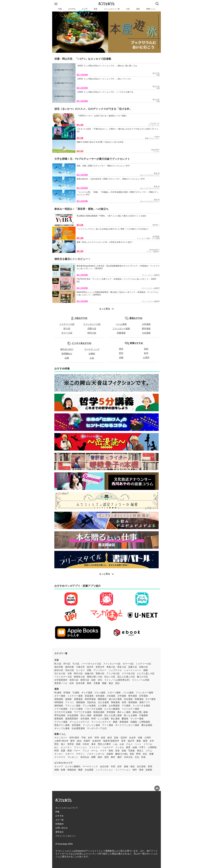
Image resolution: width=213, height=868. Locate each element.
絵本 (72, 683)
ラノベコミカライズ (101, 722)
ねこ (57, 747)
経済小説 (59, 670)
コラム (149, 751)
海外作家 (59, 667)
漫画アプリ (145, 702)
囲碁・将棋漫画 (121, 722)
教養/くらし (151, 9)
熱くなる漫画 (130, 715)
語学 (120, 766)
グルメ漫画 (100, 693)
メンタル (120, 747)
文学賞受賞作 (61, 680)
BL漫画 (58, 693)
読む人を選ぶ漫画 (113, 715)
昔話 (117, 683)
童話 (111, 683)
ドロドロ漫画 (76, 709)
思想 (106, 757)
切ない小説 (110, 677)
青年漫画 (146, 329)
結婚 (135, 747)
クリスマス (60, 757)
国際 (93, 757)
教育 (128, 747)
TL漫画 (76, 693)
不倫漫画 (143, 715)
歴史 (121, 349)
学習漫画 (111, 712)
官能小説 (143, 667)
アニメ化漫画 (89, 706)
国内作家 (70, 667)
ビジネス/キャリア (63, 763)
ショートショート (133, 670)
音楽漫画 (89, 696)
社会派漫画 (73, 715)
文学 (152, 741)
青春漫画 (115, 702)
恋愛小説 (92, 329)
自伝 (145, 754)
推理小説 (85, 680)
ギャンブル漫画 (62, 728)
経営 (103, 738)
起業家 (149, 770)
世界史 (71, 744)
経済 (110, 738)
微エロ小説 (142, 677)
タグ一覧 (59, 820)
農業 (139, 741)
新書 (151, 754)
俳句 (100, 680)
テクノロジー (61, 738)
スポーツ (70, 754)
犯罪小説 (74, 680)
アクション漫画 (73, 706)
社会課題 (89, 770)
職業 (80, 770)
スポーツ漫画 (114, 693)
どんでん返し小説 (146, 673)
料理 (57, 751)
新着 (95, 9)
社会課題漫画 (78, 728)
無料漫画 (59, 706)
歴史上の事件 (104, 744)
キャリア (59, 766)
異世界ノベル (61, 683)
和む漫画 (115, 719)
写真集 (131, 751)
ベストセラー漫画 (130, 709)
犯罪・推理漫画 (129, 702)
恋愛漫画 (121, 333)
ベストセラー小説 (63, 677)
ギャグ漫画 (87, 693)
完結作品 (91, 702)
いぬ (115, 744)
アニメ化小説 (113, 673)
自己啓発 (141, 766)
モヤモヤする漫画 (63, 712)
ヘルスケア (108, 747)
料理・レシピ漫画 (100, 719)
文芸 (128, 9)
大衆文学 (80, 667)
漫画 (138, 9)
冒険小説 (100, 673)
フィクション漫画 (91, 725)
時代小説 (92, 333)
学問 (97, 738)
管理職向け (67, 354)
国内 (100, 757)
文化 (137, 757)
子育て (142, 747)
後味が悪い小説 (95, 677)
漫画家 (68, 699)
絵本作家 (80, 683)
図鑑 (104, 683)
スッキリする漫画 (141, 706)
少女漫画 (146, 333)
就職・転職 (60, 770)
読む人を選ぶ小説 (126, 677)
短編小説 (89, 673)
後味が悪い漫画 (140, 712)
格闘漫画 (81, 702)
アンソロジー (100, 670)
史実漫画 (76, 725)
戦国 (78, 744)
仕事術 (92, 354)
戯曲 (146, 670)
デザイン (80, 754)
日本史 (86, 744)
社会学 (132, 738)
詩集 (89, 670)
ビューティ (66, 747)
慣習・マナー (74, 751)
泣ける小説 (60, 673)
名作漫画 (85, 719)
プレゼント (73, 757)
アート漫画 (108, 725)
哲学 (121, 353)
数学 (73, 741)
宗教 (121, 358)
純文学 (90, 667)
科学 (146, 353)
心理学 (146, 358)
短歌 (93, 680)
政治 (79, 741)
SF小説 (67, 329)
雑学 (135, 770)
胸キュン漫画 (124, 712)
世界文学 (100, 667)
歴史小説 (122, 667)
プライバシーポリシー (66, 836)
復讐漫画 (59, 719)
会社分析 (104, 766)
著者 (141, 770)
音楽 (117, 751)
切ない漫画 (86, 715)
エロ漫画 (102, 706)
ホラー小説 (67, 333)
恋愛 (63, 751)
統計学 (131, 741)
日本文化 (128, 757)
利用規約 (59, 824)
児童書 (97, 683)
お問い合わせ (62, 828)
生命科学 (97, 741)
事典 (89, 683)
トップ (85, 9)
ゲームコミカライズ (79, 722)
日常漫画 (143, 696)
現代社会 (85, 757)
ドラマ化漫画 (61, 709)
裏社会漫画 (147, 725)
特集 (60, 9)
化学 (90, 738)
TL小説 (76, 664)
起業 (67, 358)
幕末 (93, 744)
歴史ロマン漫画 (62, 725)
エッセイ (80, 670)
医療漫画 (139, 699)
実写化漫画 (60, 715)
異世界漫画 (90, 699)
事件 (113, 757)
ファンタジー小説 (92, 324)
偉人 (63, 744)
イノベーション (123, 770)
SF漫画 (67, 693)
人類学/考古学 (61, 741)
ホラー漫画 (60, 696)
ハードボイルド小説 (91, 664)
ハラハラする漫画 (93, 709)
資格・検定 (129, 766)
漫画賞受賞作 (72, 719)
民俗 (143, 757)
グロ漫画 (126, 706)
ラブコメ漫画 (61, 722)
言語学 (124, 738)
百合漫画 (128, 699)
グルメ (129, 744)
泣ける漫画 (103, 702)
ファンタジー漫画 (121, 329)
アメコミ (70, 702)
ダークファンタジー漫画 (127, 725)
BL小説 (58, 664)
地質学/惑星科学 (111, 741)
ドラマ (103, 751)
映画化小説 (79, 677)
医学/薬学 (74, 738)
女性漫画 (100, 696)
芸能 (124, 751)
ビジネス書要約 (73, 766)
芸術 (146, 349)
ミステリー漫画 (75, 696)
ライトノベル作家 (141, 680)
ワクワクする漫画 (83, 712)
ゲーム (95, 751)
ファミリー (95, 747)
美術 (132, 754)
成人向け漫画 (115, 699)
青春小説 (111, 667)
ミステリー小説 (67, 324)
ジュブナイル (115, 670)
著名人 (140, 751)
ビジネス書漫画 (112, 709)
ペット (138, 744)
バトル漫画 (121, 324)
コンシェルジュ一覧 (112, 9)
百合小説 (70, 670)
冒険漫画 (59, 699)
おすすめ (72, 9)
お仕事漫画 (114, 706)
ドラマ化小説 (128, 673)
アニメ (86, 751)
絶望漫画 (98, 715)
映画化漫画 (99, 712)
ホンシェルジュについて (67, 808)
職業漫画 (102, 699)
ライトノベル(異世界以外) (117, 680)
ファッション (80, 747)
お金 (92, 358)
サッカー (59, 754)
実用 (150, 766)
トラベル (148, 744)
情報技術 (72, 770)
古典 (70, 673)
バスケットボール (96, 754)
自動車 (110, 754)
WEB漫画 (59, 702)
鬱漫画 (125, 719)
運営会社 (59, 832)
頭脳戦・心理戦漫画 (140, 722)
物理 (145, 741)
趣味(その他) (121, 754)
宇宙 (84, 738)
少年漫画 (146, 324)
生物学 (87, 741)
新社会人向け (67, 349)
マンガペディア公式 (97, 728)
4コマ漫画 (151, 699)
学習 (113, 766)
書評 (120, 757)
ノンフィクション (104, 770)
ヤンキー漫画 (137, 719)
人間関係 (152, 747)
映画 (111, 751)
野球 (138, 754)
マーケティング (92, 349)
